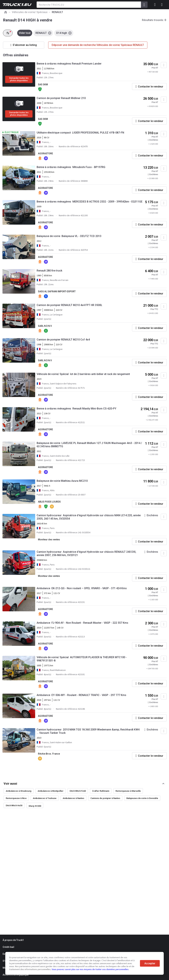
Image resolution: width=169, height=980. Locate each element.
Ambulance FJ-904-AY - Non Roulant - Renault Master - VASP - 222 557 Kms (82, 623)
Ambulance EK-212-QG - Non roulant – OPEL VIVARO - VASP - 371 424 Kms (82, 588)
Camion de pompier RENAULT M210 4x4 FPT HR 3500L (69, 305)
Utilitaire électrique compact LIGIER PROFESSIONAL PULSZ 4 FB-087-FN (80, 133)
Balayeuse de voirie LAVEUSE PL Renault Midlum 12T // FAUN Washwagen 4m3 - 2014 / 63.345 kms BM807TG (89, 445)
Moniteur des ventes (49, 540)
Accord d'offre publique (16, 975)
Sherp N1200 (35, 806)
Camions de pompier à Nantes (105, 798)
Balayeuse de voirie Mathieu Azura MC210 (62, 481)
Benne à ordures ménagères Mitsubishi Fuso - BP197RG (71, 167)
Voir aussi (10, 784)
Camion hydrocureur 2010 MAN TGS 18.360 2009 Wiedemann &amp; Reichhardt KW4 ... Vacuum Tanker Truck (88, 731)
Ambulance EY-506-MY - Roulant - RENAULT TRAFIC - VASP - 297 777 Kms (81, 695)
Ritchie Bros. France (49, 754)
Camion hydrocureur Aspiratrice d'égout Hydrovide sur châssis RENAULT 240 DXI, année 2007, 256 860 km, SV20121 (86, 553)
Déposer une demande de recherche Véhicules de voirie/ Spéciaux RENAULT (98, 45)
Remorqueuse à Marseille (128, 791)
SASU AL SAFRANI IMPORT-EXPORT (57, 291)
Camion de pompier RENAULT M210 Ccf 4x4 (63, 340)
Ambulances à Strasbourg (19, 791)
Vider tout (25, 33)
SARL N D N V (45, 326)
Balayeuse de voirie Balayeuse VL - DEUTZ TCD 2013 (69, 236)
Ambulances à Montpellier (51, 791)
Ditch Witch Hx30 (14, 805)
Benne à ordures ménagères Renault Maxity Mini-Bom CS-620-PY (76, 409)
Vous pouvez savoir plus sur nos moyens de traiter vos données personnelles (90, 969)
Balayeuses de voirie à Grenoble (142, 798)
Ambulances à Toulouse (45, 798)
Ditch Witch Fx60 (78, 791)
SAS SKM (43, 84)
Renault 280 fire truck (49, 271)
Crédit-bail (8, 947)
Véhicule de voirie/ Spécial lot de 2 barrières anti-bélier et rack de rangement (83, 374)
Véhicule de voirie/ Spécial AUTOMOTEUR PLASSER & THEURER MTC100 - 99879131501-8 (82, 659)
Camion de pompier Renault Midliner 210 (61, 98)
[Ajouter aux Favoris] (164, 65)
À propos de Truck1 (13, 940)
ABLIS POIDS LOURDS (49, 502)
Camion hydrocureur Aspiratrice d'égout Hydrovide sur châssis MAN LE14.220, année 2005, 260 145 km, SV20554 (89, 517)
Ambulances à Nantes (73, 798)
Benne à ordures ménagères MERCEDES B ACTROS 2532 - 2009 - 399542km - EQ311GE (90, 202)
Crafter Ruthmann (101, 791)
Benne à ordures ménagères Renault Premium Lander (69, 64)
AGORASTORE (45, 153)
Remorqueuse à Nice (16, 798)
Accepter (150, 963)
